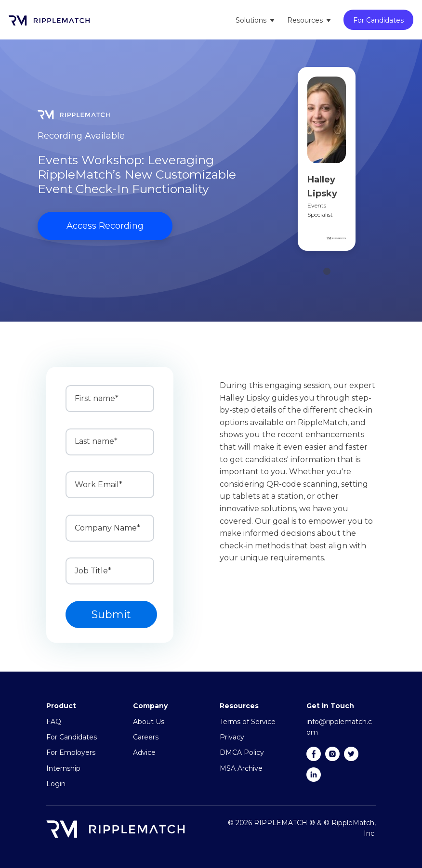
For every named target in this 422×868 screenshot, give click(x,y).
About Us (149, 722)
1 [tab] (327, 271)
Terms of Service (248, 722)
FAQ (54, 722)
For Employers (71, 752)
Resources (305, 20)
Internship (63, 768)
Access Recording (105, 226)
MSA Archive (241, 768)
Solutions (251, 20)
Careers (146, 737)
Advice (144, 752)
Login (56, 784)
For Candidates (378, 20)
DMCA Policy (242, 752)
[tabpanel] (327, 162)
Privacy (232, 737)
